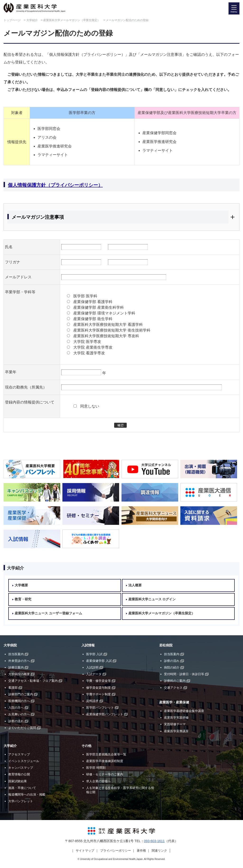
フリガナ (13, 262)
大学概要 (21, 585)
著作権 (141, 851)
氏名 (9, 247)
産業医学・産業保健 (174, 702)
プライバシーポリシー (116, 851)
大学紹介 (32, 20)
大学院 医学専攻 (87, 342)
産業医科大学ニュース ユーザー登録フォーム (48, 613)
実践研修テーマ (175, 724)
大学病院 (10, 645)
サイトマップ (85, 851)
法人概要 (135, 585)
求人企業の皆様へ (98, 781)
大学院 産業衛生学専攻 (93, 347)
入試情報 (88, 645)
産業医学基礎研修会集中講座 (184, 711)
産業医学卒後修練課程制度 (105, 761)
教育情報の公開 (19, 774)
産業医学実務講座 (176, 731)
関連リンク (159, 851)
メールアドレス (18, 277)
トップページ (12, 20)
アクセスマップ (19, 754)
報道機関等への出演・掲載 (27, 794)
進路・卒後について (22, 788)
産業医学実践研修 (176, 718)
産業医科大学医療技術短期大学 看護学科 (108, 325)
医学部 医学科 (85, 296)
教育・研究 (23, 599)
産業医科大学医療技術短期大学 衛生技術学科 (112, 330)
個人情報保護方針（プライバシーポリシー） (55, 185)
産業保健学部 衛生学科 (93, 319)
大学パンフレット (21, 801)
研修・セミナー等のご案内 (105, 774)
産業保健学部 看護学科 (93, 302)
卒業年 (11, 372)
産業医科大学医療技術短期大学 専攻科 (106, 336)
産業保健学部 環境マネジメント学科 (104, 313)
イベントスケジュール (24, 761)
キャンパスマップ (21, 768)
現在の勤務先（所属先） (26, 387)
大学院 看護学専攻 (89, 353)
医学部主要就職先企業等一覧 (106, 754)
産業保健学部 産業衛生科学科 (98, 307)
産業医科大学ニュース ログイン (152, 599)
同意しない (90, 406)
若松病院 (166, 645)
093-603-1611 (154, 841)
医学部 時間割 (96, 768)
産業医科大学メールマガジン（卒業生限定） (72, 20)
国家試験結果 (18, 781)
